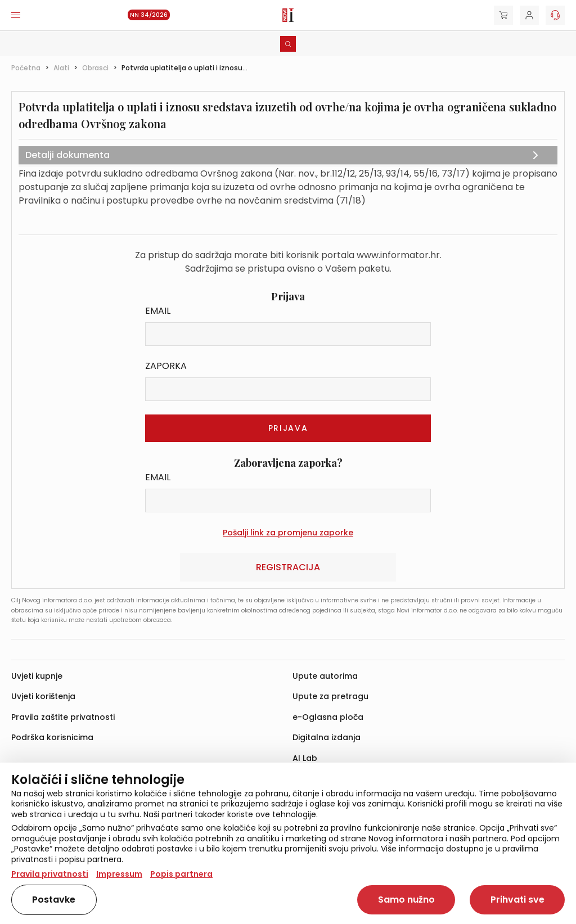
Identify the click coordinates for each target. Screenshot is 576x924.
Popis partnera (181, 874)
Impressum (119, 874)
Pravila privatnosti (50, 874)
